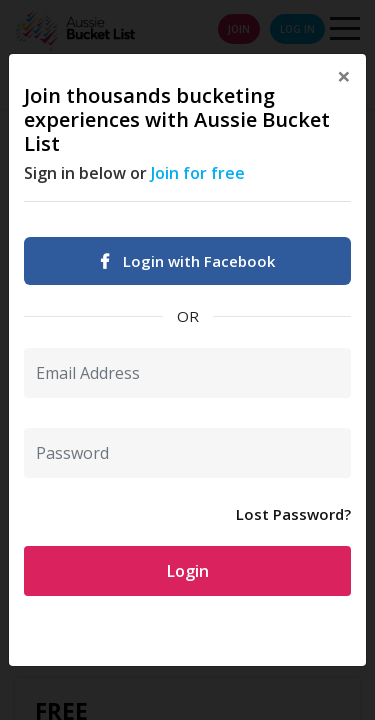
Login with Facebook (188, 261)
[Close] (344, 76)
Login (188, 571)
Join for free (198, 173)
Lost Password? (293, 514)
